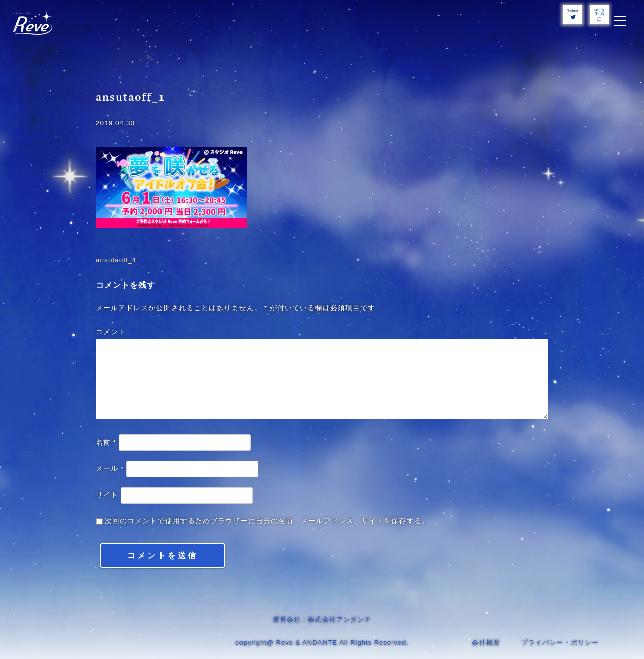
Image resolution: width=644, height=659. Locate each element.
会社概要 (486, 643)
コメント (111, 332)
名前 (106, 442)
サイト (107, 495)
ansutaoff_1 (116, 260)
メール (110, 468)
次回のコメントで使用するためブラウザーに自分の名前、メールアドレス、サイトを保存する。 (267, 521)
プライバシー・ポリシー (560, 643)
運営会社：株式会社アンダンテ (322, 619)
